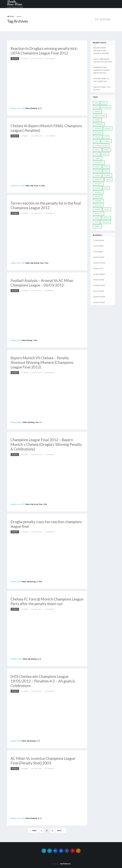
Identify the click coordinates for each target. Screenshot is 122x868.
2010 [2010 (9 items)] (104, 103)
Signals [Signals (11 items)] (106, 218)
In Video (15, 59)
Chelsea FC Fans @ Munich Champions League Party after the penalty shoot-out (47, 601)
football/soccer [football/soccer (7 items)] (101, 145)
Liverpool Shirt (98, 268)
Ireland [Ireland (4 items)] (97, 171)
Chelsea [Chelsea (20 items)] (98, 128)
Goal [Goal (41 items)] (97, 154)
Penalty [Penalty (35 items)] (98, 197)
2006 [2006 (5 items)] (96, 103)
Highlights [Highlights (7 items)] (99, 162)
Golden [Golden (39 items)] (97, 158)
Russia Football (98, 291)
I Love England (98, 252)
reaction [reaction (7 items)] (98, 205)
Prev (33, 831)
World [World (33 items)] (97, 226)
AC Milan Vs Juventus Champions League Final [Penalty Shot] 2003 (43, 761)
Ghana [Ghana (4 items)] (107, 150)
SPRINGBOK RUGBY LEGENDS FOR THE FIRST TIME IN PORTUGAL (101, 70)
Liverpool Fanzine (99, 263)
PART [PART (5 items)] (106, 188)
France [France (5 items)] (97, 150)
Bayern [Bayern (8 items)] (97, 111)
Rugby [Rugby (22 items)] (107, 209)
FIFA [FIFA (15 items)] (106, 137)
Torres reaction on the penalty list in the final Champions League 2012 (46, 205)
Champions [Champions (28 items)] (99, 124)
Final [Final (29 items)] (97, 141)
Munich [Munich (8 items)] (97, 188)
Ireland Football (99, 257)
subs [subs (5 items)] (96, 222)
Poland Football (99, 280)
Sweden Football (99, 297)
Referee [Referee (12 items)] (97, 209)
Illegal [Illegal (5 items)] (97, 167)
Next (61, 831)
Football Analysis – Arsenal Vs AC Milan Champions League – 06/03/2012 (42, 283)
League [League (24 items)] (97, 175)
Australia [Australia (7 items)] (106, 107)
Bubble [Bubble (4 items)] (97, 120)
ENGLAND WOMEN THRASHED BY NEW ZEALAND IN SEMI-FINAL (101, 51)
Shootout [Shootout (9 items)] (98, 214)
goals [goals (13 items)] (105, 154)
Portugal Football (99, 285)
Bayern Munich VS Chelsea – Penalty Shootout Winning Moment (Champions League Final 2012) (42, 362)
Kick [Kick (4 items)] (106, 171)
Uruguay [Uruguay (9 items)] (106, 222)
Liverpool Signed (99, 274)
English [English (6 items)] (97, 137)
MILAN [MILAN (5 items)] (108, 180)
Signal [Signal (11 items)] (97, 218)
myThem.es (65, 864)
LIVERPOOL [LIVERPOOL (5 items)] (98, 180)
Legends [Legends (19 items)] (107, 175)
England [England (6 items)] (98, 133)
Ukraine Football (99, 302)
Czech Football (98, 246)
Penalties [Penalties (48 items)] (98, 192)
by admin (25, 59)
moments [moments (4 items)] (98, 184)
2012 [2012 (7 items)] (96, 107)
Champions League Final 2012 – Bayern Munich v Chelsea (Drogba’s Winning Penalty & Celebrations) (46, 444)
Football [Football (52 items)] (106, 141)
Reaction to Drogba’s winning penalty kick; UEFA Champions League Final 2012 (44, 51)
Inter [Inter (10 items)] (106, 167)
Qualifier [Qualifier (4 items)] (98, 201)
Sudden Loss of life (18, 108)
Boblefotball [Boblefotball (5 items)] (100, 116)
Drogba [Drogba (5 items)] (108, 128)
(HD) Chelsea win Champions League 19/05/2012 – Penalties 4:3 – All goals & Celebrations (43, 681)
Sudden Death (16, 340)
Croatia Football (99, 240)
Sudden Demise (16, 422)
